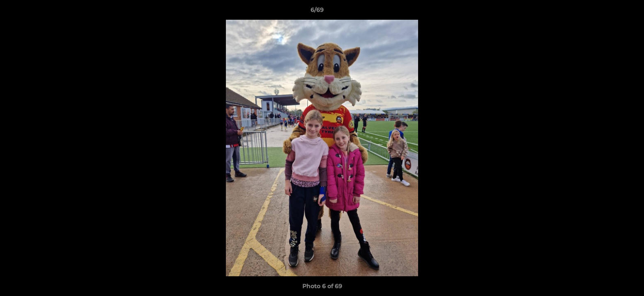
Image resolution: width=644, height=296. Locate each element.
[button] (609, 12)
